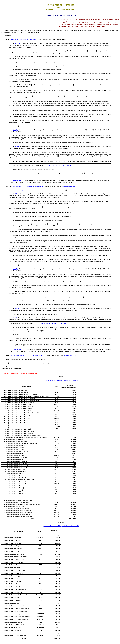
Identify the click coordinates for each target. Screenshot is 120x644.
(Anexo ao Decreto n (50, 526)
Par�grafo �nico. (19, 180)
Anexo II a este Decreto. (71, 355)
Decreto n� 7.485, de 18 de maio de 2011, (25, 40)
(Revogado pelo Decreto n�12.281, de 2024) (52, 323)
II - (14, 344)
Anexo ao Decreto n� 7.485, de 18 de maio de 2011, (28, 186)
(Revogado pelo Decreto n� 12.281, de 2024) (61, 165)
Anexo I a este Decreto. (68, 186)
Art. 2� (18, 43)
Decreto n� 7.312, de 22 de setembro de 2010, (26, 190)
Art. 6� (17, 147)
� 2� (15, 318)
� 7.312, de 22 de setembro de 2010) (68, 526)
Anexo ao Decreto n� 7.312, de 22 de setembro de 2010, (29, 355)
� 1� (15, 130)
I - (14, 173)
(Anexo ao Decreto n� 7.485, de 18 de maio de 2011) (61, 380)
